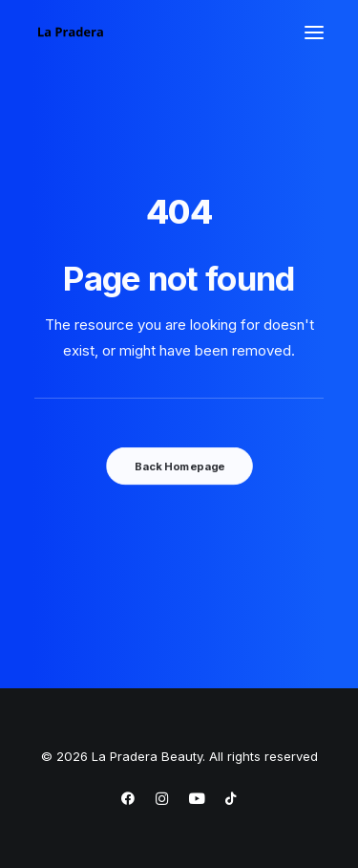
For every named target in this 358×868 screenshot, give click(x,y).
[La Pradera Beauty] (71, 33)
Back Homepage (179, 466)
